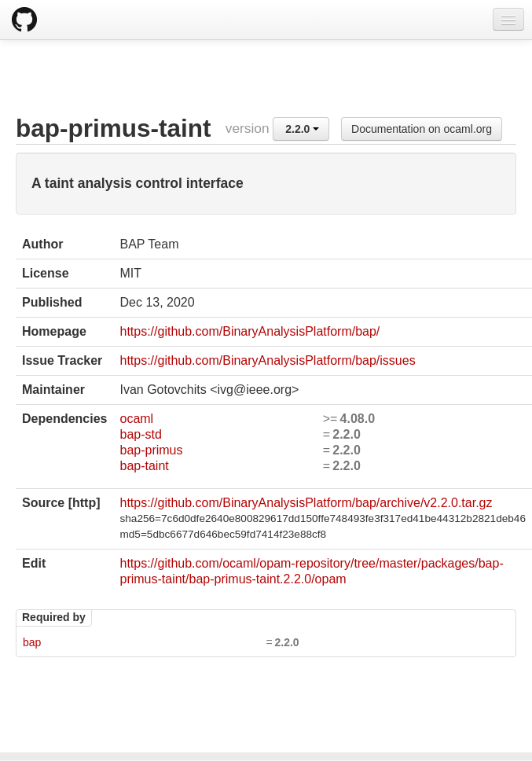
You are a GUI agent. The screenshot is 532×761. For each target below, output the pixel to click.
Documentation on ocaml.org (422, 129)
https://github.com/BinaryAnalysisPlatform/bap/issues (267, 360)
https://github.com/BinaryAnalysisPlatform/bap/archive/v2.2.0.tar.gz (306, 503)
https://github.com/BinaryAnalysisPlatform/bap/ (249, 331)
